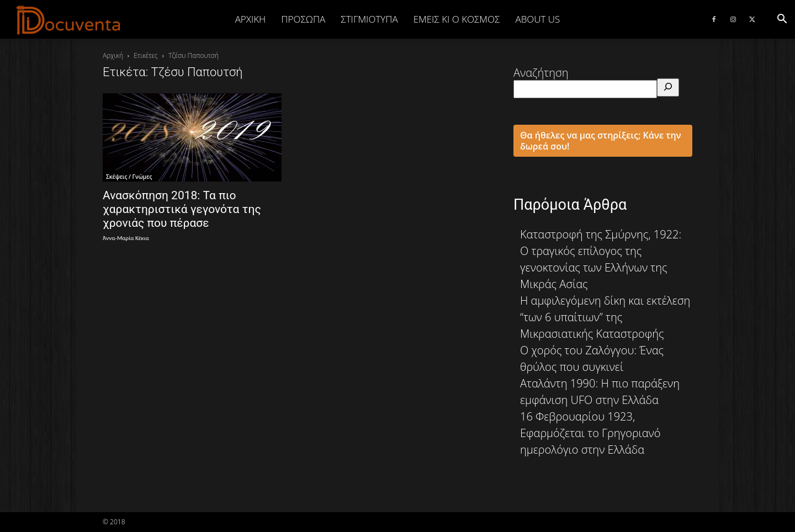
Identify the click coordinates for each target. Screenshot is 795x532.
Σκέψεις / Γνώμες (129, 177)
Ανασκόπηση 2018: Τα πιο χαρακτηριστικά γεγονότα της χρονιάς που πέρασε (182, 209)
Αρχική (251, 19)
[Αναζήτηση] (668, 87)
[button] (782, 19)
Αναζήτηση (541, 73)
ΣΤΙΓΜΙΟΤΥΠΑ (369, 19)
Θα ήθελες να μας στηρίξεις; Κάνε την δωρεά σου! (601, 141)
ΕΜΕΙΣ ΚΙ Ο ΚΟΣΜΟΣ (457, 19)
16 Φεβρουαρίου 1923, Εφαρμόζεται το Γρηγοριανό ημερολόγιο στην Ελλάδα (590, 433)
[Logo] (69, 20)
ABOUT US (537, 19)
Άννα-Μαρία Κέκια (126, 238)
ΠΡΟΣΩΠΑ (303, 19)
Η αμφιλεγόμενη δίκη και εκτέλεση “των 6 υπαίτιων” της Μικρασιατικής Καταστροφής (605, 317)
